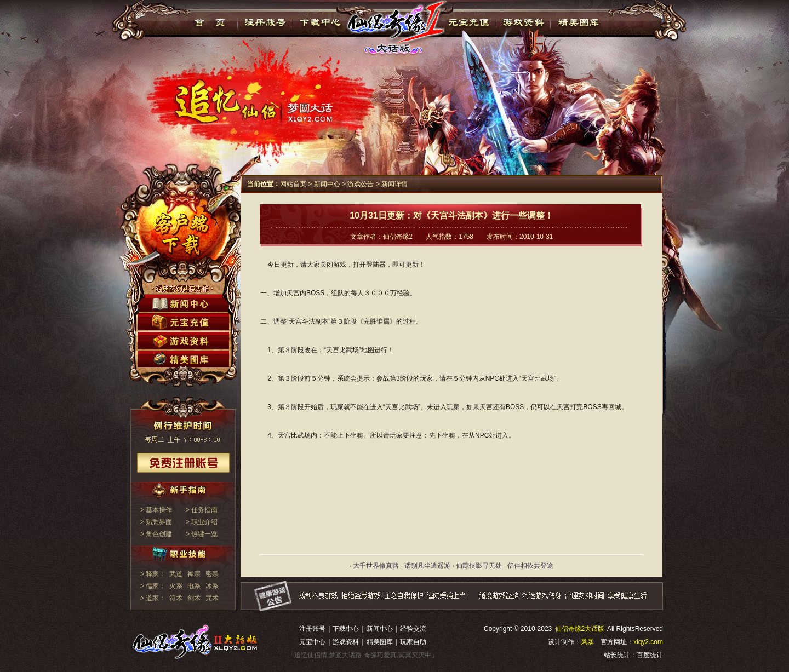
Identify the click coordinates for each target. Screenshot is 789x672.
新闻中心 (327, 184)
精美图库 (578, 22)
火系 (176, 586)
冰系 (212, 586)
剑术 (194, 598)
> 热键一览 (202, 534)
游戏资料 (523, 22)
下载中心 (321, 22)
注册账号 (312, 629)
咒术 (212, 598)
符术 (176, 598)
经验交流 (413, 629)
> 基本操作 (156, 510)
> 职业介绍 (202, 522)
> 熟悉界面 (156, 522)
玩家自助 (413, 642)
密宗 (212, 574)
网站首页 (293, 184)
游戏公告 (361, 184)
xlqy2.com (648, 642)
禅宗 (194, 574)
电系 (194, 586)
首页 (210, 22)
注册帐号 (265, 22)
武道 (176, 574)
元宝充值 (468, 22)
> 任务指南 (202, 510)
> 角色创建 (156, 534)
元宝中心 (312, 642)
